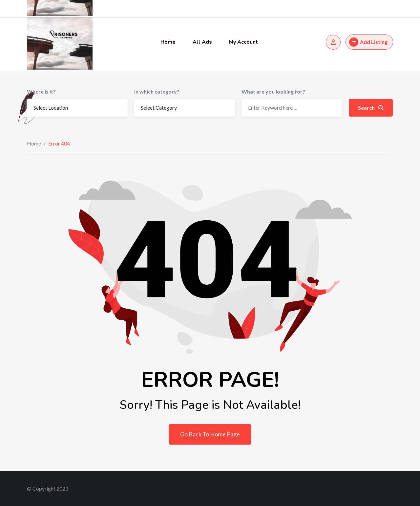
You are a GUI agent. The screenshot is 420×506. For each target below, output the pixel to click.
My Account (243, 42)
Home (168, 42)
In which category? (157, 91)
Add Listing (368, 42)
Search (371, 108)
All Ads (202, 42)
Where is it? (41, 91)
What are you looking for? (273, 91)
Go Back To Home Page (210, 434)
